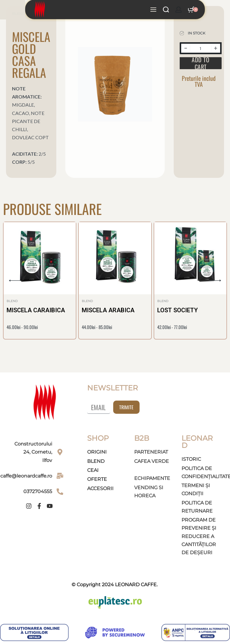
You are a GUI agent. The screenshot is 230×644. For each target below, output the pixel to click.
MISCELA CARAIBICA (36, 310)
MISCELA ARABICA (108, 310)
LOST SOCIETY (177, 310)
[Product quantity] (201, 48)
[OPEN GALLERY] (115, 84)
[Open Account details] (178, 4)
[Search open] (166, 4)
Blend (12, 301)
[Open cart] (193, 4)
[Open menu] (153, 4)
